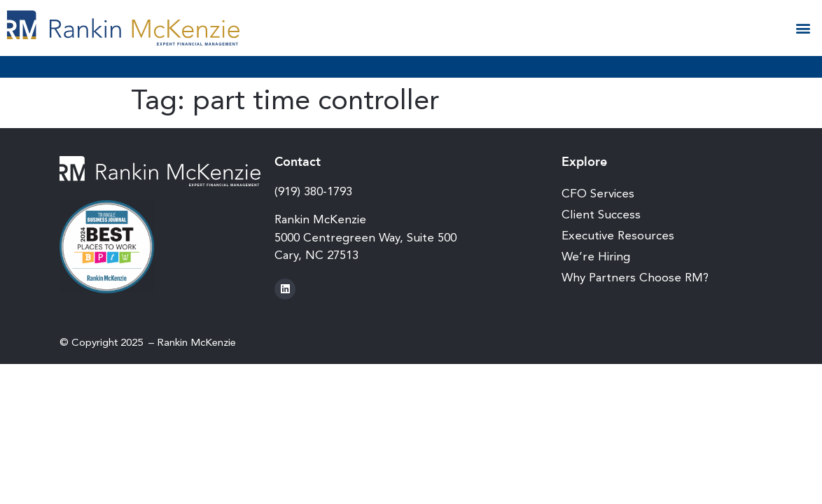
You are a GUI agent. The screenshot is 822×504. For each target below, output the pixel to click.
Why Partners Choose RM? (635, 277)
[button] (803, 28)
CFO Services (598, 193)
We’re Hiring (596, 256)
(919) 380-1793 (313, 191)
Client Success (601, 214)
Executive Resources (618, 235)
